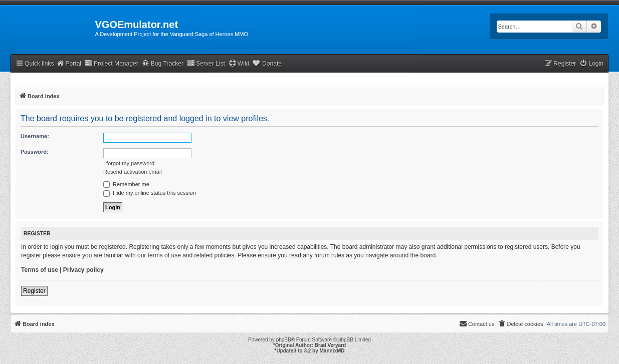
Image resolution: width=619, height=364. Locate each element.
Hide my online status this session (150, 193)
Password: (35, 152)
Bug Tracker (163, 63)
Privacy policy (83, 270)
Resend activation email (133, 172)
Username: (35, 136)
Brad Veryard (330, 345)
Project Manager (112, 63)
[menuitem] (591, 64)
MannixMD (332, 351)
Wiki (239, 63)
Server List (206, 63)
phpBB (284, 340)
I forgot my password (129, 163)
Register (34, 291)
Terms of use (40, 270)
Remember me (126, 184)
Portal (69, 63)
